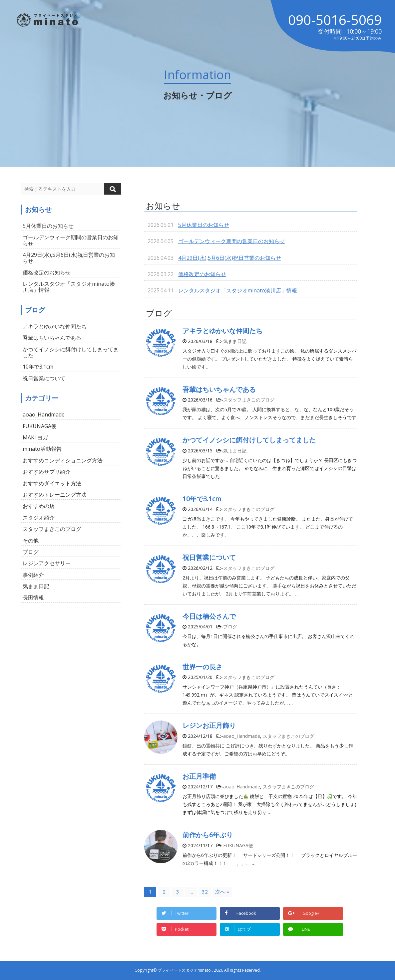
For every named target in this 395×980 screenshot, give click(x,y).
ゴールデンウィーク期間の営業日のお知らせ (231, 241)
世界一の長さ (202, 667)
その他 (31, 541)
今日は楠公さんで (209, 616)
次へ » (222, 892)
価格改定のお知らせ (202, 274)
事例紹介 (33, 575)
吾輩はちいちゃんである (219, 389)
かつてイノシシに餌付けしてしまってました (249, 440)
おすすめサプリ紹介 (47, 472)
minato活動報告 (42, 449)
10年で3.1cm (202, 499)
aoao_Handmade (242, 736)
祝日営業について (209, 557)
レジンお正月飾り (209, 725)
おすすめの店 (39, 506)
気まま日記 (235, 341)
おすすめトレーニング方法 (55, 495)
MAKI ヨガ (35, 437)
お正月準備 (199, 776)
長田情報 (33, 597)
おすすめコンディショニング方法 (63, 460)
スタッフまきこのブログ (249, 400)
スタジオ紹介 (39, 518)
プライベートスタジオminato (184, 970)
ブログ (230, 627)
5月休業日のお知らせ (204, 225)
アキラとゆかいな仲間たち (222, 331)
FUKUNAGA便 (238, 845)
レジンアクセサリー (47, 563)
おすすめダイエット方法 (52, 483)
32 (205, 892)
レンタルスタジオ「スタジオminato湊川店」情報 (238, 290)
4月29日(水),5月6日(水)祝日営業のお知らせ (230, 258)
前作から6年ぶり (208, 835)
